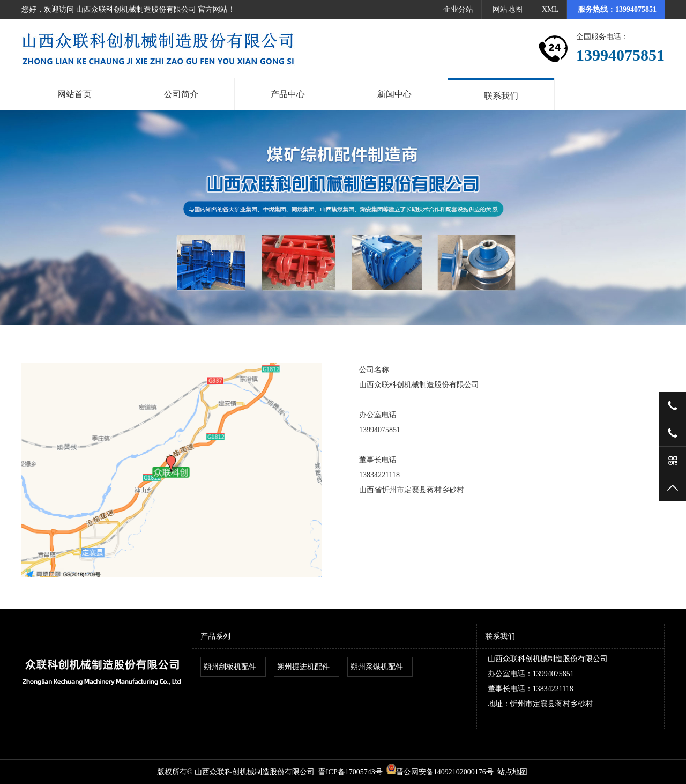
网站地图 (508, 9)
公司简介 (181, 94)
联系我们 (501, 96)
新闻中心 (394, 94)
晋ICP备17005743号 (351, 772)
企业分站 (458, 9)
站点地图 (512, 772)
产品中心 (288, 94)
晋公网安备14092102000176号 (440, 772)
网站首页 (74, 94)
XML (550, 9)
